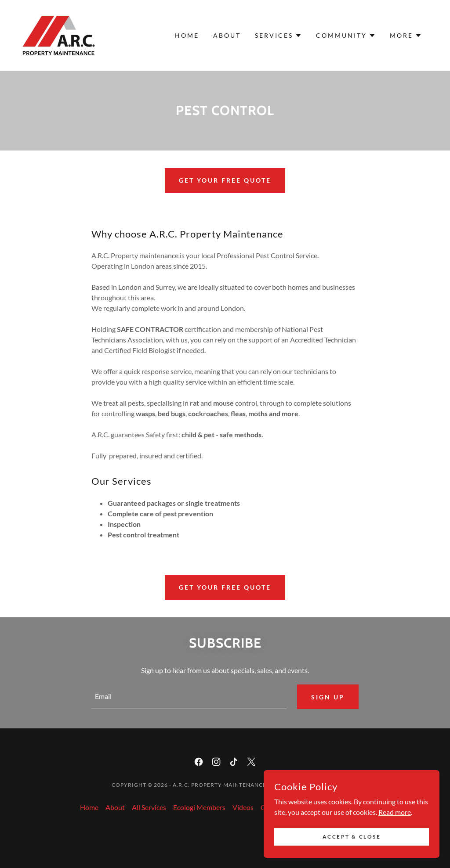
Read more (395, 835)
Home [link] (187, 35)
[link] (58, 34)
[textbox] (189, 697)
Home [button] (89, 807)
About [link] (227, 35)
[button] (278, 36)
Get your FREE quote (225, 180)
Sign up (328, 697)
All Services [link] (149, 807)
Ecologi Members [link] (199, 807)
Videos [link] (243, 807)
